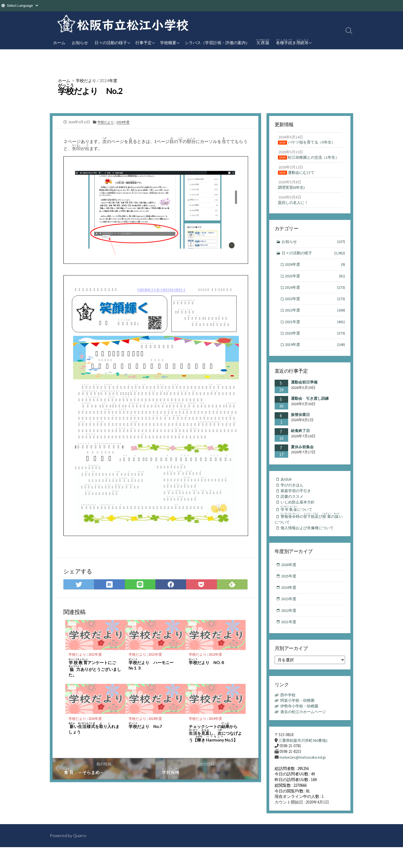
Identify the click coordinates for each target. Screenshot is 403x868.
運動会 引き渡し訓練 (310, 412)
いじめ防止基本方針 (299, 517)
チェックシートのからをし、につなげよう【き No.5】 (215, 734)
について (298, 524)
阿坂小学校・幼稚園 (299, 720)
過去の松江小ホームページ (305, 732)
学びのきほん (293, 499)
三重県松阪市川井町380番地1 (305, 760)
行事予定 (144, 43)
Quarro (80, 856)
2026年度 (315, 275)
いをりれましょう (94, 730)
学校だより (87, 80)
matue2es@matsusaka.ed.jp (303, 778)
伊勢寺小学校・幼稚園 (301, 726)
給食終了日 (300, 444)
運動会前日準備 (304, 396)
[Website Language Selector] (22, 6)
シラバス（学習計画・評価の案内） (217, 43)
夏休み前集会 (302, 460)
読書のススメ (293, 511)
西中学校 (289, 715)
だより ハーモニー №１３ (153, 666)
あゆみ (287, 493)
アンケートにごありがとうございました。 (95, 669)
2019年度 (216, 721)
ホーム (59, 43)
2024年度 (111, 80)
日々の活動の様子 (111, 43)
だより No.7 (145, 728)
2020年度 (96, 721)
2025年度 (315, 287)
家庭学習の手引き (297, 505)
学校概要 (168, 43)
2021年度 (96, 656)
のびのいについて (310, 535)
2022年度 (216, 656)
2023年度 (315, 311)
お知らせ (80, 43)
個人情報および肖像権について (309, 545)
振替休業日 (300, 428)
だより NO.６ (207, 663)
